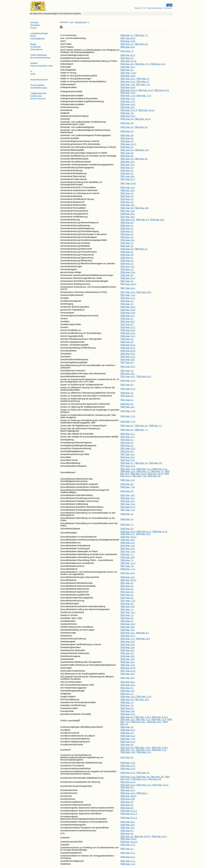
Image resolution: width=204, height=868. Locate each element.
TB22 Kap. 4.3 (141, 44)
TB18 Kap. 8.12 (157, 220)
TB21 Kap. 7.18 (127, 84)
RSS (145, 8)
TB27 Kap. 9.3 (127, 58)
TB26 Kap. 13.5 (127, 825)
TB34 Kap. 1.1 (127, 694)
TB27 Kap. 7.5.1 (128, 612)
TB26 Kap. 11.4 (127, 316)
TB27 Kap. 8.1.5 (128, 671)
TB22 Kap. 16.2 (127, 627)
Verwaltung (35, 47)
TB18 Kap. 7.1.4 (128, 96)
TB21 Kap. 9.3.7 (128, 376)
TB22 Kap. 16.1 (127, 374)
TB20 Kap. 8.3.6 (128, 87)
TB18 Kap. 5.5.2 (154, 722)
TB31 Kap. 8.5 (127, 491)
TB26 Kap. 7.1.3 (144, 469)
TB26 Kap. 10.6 (127, 540)
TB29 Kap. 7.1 (127, 524)
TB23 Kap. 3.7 (143, 79)
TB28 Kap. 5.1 (127, 35)
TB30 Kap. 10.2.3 (128, 537)
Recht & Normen (38, 99)
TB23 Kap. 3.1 (143, 773)
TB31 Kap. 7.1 (127, 609)
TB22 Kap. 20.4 (127, 682)
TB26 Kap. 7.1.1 (160, 469)
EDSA (33, 36)
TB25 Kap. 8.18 (127, 799)
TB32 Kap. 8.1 (127, 805)
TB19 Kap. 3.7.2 (142, 64)
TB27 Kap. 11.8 (127, 187)
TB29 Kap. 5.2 (127, 141)
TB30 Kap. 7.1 (155, 426)
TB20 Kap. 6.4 (127, 708)
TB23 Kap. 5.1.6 (128, 777)
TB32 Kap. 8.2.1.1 (129, 811)
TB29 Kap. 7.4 (127, 702)
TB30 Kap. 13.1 (127, 162)
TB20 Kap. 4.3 (127, 833)
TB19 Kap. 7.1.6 (128, 411)
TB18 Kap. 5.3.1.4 (146, 110)
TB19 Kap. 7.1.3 (128, 381)
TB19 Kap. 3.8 (155, 463)
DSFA (33, 74)
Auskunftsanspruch (39, 80)
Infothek (34, 63)
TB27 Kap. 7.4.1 (128, 504)
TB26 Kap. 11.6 (127, 543)
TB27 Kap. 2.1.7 (128, 179)
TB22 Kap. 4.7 (127, 44)
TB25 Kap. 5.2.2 (128, 348)
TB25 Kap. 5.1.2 (128, 736)
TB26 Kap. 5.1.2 (128, 730)
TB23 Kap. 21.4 (142, 150)
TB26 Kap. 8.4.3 (128, 532)
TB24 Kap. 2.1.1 (128, 766)
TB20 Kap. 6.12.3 (128, 839)
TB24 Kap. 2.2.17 (128, 144)
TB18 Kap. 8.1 (142, 633)
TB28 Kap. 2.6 (127, 113)
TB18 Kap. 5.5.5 (128, 310)
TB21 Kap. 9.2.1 (128, 366)
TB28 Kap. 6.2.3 (128, 351)
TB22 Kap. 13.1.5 (138, 474)
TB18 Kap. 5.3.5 (128, 41)
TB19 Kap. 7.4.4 (128, 93)
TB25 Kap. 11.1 (127, 434)
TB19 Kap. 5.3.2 (128, 624)
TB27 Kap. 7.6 (127, 566)
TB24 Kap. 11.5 (127, 546)
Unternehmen (37, 49)
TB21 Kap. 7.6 (127, 51)
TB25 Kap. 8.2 (127, 396)
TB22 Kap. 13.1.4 (155, 474)
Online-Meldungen (39, 55)
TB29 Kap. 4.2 (127, 339)
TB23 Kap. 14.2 (127, 501)
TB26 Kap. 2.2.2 (128, 471)
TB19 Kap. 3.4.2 (143, 534)
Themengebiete (37, 85)
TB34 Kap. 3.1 (127, 231)
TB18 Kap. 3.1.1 (128, 298)
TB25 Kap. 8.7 (127, 802)
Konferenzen (36, 96)
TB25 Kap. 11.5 (127, 665)
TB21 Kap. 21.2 (127, 678)
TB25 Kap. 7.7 (143, 471)
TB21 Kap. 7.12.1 (160, 717)
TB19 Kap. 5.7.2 (128, 507)
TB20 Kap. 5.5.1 (128, 354)
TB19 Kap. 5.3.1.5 (129, 110)
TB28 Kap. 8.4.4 (128, 307)
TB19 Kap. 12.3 (127, 691)
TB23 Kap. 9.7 (142, 220)
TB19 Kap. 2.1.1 (159, 750)
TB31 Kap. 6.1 (141, 426)
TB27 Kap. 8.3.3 (128, 38)
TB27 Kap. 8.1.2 (128, 448)
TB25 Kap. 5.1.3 (128, 278)
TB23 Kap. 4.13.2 (160, 785)
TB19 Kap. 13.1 (127, 633)
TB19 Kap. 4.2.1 (128, 685)
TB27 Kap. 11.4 (142, 699)
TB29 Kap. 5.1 (127, 170)
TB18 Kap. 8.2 (141, 127)
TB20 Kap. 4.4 (141, 463)
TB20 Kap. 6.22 (127, 359)
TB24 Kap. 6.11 (127, 220)
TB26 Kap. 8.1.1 (128, 857)
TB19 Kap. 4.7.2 (128, 636)
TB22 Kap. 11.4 (127, 460)
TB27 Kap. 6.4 (127, 281)
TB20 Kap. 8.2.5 (144, 376)
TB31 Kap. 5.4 (127, 138)
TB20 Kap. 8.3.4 (145, 90)
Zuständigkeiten (38, 39)
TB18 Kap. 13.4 (127, 647)
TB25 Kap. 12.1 (127, 407)
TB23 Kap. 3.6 (154, 779)
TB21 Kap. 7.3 (127, 615)
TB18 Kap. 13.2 (127, 630)
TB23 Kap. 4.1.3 (128, 782)
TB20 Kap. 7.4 (141, 35)
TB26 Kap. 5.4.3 (128, 330)
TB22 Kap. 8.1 (127, 127)
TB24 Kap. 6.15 (127, 642)
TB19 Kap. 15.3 (127, 107)
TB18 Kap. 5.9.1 (138, 722)
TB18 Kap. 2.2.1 (144, 752)
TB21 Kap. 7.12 (127, 719)
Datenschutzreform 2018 (42, 66)
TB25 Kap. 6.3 (127, 119)
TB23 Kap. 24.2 (127, 321)
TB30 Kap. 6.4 (127, 223)
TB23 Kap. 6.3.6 (128, 76)
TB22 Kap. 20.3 (127, 674)
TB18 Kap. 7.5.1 (128, 98)
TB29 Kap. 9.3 (127, 484)
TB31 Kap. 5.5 (127, 653)
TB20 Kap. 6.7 (127, 621)
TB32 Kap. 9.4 (127, 699)
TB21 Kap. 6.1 (127, 400)
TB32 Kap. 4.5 (127, 745)
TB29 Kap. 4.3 (127, 733)
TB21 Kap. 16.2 (127, 176)
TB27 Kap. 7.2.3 (128, 295)
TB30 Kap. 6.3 (127, 255)
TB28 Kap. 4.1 (127, 393)
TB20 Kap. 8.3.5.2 (129, 90)
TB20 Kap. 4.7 (127, 463)
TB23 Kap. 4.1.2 (128, 773)
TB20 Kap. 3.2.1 (128, 793)
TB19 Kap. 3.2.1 (158, 64)
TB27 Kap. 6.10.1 (128, 183)
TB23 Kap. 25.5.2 (128, 580)
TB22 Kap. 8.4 (127, 451)
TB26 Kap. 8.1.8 (128, 668)
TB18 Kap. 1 (142, 793)
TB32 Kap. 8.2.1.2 (129, 818)
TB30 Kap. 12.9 (127, 577)
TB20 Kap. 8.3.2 (161, 90)
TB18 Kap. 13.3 (127, 659)
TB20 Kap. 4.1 (127, 301)
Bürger (33, 44)
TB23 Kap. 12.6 (127, 548)
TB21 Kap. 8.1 (127, 717)
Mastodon (138, 8)
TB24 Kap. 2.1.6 (144, 697)
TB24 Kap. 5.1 (127, 440)
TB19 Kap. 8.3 (127, 131)
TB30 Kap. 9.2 (127, 70)
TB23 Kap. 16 (127, 836)
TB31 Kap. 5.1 (127, 831)
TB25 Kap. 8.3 (127, 385)
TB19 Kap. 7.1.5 (128, 421)
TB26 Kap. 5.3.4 (128, 272)
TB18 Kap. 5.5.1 (128, 714)
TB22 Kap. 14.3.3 (142, 119)
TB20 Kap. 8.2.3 (128, 345)
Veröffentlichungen (39, 88)
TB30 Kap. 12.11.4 (129, 842)
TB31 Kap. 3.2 (127, 727)
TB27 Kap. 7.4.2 (128, 469)
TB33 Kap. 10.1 (127, 822)
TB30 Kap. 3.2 (127, 514)
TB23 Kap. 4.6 (157, 777)
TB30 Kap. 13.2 (127, 205)
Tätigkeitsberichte (81, 22)
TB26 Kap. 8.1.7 (144, 532)
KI (31, 71)
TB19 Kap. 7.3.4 (128, 739)
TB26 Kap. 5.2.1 (128, 333)
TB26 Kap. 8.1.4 (160, 532)
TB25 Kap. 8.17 (127, 534)
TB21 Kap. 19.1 (127, 165)
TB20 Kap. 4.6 (127, 64)
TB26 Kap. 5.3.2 (128, 116)
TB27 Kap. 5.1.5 (128, 466)
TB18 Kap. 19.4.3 (128, 796)
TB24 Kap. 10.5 (127, 557)
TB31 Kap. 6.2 (127, 324)
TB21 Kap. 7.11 (143, 84)
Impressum (168, 8)
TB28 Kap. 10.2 (127, 190)
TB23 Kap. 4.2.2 (144, 785)
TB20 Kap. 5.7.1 (128, 853)
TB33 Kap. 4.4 (127, 135)
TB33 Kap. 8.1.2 (128, 55)
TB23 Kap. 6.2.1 (128, 79)
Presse (34, 28)
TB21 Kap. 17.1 (127, 639)
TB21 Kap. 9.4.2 (128, 104)
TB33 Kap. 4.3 (127, 237)
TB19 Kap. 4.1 (127, 304)
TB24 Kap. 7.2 (157, 471)
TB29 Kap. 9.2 (141, 159)
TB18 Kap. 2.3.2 (128, 752)
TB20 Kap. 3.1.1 (128, 790)
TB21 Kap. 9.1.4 (128, 389)
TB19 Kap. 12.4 (127, 457)
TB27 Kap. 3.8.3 (144, 292)
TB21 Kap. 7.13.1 (142, 747)
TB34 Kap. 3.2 (127, 263)
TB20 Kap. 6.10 (127, 47)
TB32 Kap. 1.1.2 (128, 563)
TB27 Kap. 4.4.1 (128, 288)
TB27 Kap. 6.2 (127, 757)
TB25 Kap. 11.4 (127, 480)
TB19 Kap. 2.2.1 (143, 750)
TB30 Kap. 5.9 (127, 342)
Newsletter (35, 25)
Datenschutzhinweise (155, 8)
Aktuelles (35, 23)
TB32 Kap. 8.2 (127, 808)
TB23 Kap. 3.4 (127, 787)
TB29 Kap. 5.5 (127, 275)
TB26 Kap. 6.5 (127, 123)
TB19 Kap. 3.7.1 (128, 327)
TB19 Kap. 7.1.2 (128, 416)
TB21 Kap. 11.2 (127, 266)
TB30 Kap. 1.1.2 (128, 864)
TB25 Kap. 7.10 (127, 487)
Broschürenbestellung (40, 58)
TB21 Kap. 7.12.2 (128, 73)
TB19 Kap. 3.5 (127, 529)
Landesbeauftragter (39, 33)
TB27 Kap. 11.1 (127, 454)
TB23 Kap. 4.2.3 (128, 785)
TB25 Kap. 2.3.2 (128, 697)
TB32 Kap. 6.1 (127, 426)
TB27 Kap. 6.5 (127, 362)
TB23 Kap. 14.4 (127, 495)
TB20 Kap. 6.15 (127, 711)
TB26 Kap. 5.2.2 (128, 336)
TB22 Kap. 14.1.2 (128, 284)
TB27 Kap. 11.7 (127, 437)
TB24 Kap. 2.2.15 (128, 61)
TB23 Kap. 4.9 (127, 618)
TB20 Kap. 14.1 (143, 639)
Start (72, 22)
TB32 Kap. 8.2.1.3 (129, 814)
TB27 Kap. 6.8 (127, 153)
